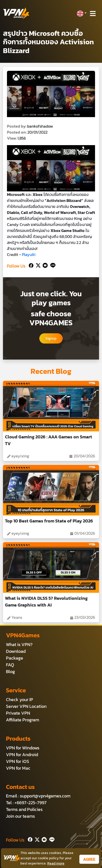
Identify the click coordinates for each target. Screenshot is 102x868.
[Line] (52, 265)
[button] (82, 14)
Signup (51, 338)
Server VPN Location (26, 706)
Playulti (29, 254)
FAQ (10, 665)
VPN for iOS (18, 761)
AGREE (89, 859)
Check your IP (20, 699)
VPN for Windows (23, 748)
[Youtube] (44, 265)
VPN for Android (22, 755)
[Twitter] (37, 265)
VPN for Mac (18, 768)
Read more (56, 863)
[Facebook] (31, 265)
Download (16, 651)
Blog (10, 671)
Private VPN (18, 713)
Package (15, 658)
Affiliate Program (23, 720)
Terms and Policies (24, 809)
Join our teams (20, 816)
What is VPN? (19, 644)
